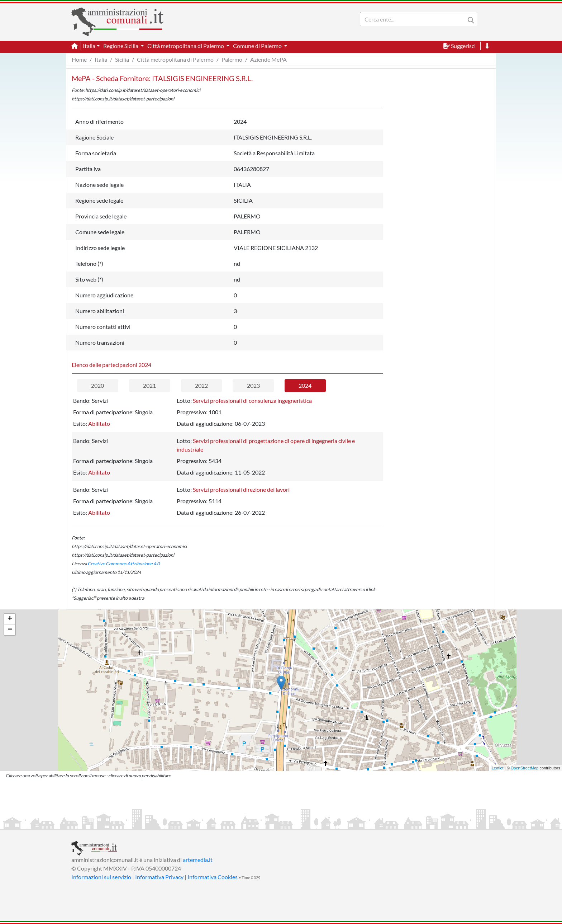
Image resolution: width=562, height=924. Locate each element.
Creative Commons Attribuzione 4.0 (123, 564)
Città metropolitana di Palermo (175, 59)
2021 (149, 385)
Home (79, 59)
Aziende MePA (268, 59)
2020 (97, 385)
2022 (201, 385)
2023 (253, 385)
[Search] (414, 19)
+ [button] (10, 619)
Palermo (232, 59)
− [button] (10, 630)
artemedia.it (198, 860)
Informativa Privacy (159, 877)
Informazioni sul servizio (101, 877)
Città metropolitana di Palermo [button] (186, 46)
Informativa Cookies (213, 877)
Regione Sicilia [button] (121, 46)
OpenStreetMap (525, 768)
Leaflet (498, 768)
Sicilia (122, 59)
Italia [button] (89, 46)
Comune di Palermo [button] (258, 46)
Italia (101, 59)
